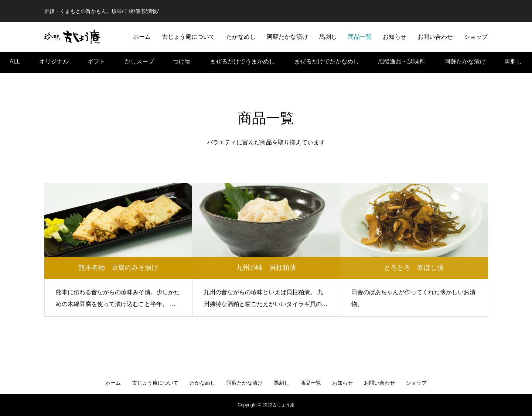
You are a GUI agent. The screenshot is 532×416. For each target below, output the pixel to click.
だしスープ (139, 59)
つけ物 (182, 59)
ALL (15, 59)
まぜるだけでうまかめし (242, 59)
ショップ (476, 37)
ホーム (142, 37)
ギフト (96, 59)
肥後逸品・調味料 (402, 59)
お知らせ (395, 37)
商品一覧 (360, 37)
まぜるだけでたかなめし (327, 59)
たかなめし (241, 37)
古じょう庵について (188, 37)
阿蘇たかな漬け (287, 37)
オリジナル (54, 59)
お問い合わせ (435, 37)
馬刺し (328, 37)
